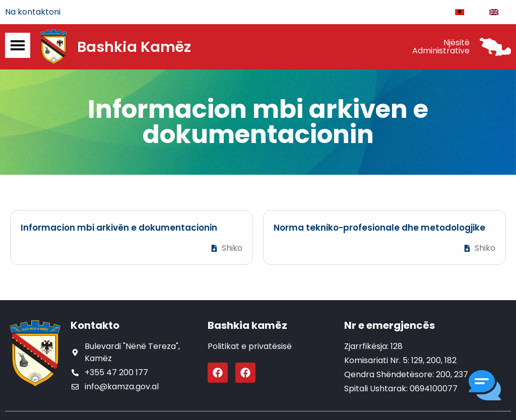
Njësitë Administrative (441, 47)
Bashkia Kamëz (134, 47)
